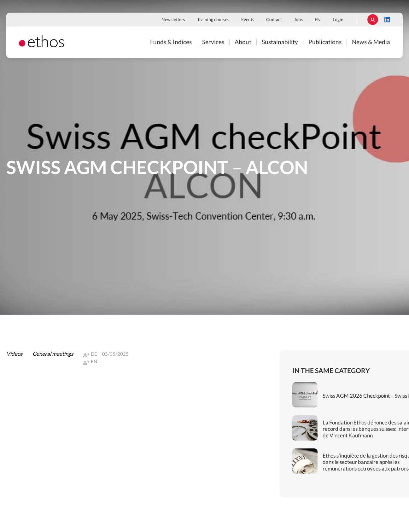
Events (248, 20)
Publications (325, 42)
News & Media (371, 42)
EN (318, 20)
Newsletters (173, 20)
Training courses (213, 20)
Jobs (298, 20)
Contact (274, 20)
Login (338, 20)
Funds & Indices (171, 42)
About (243, 42)
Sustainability (280, 42)
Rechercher (373, 20)
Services (213, 42)
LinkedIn (387, 20)
